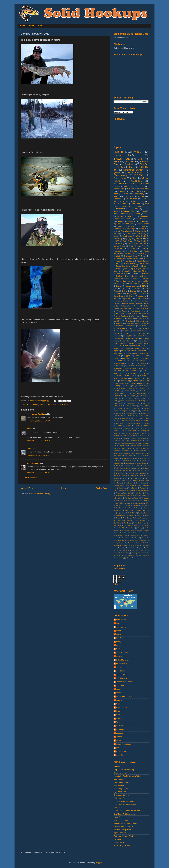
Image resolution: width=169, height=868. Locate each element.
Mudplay (116, 478)
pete (118, 748)
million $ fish (144, 383)
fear (143, 381)
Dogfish (146, 421)
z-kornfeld (120, 755)
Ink (145, 346)
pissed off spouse (119, 555)
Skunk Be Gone (142, 219)
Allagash (119, 323)
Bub (138, 403)
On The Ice (56, 404)
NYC (125, 478)
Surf (144, 371)
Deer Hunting (124, 418)
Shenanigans (140, 361)
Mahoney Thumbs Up (127, 468)
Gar (142, 338)
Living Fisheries (120, 817)
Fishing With (141, 336)
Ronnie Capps (127, 501)
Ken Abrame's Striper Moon (124, 814)
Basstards (142, 326)
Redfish (119, 276)
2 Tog (134, 386)
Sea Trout (145, 358)
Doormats (130, 423)
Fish (139, 155)
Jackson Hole (118, 348)
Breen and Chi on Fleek (128, 401)
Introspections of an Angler (124, 801)
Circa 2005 (145, 411)
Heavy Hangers (127, 448)
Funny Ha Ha (140, 231)
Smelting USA (119, 363)
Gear (115, 271)
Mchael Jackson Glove (124, 471)
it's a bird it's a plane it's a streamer (129, 281)
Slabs (123, 513)
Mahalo (129, 348)
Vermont (143, 376)
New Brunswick (136, 478)
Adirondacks (121, 388)
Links (121, 167)
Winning (141, 196)
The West (129, 196)
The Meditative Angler (131, 525)
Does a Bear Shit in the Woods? (128, 266)
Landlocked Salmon (133, 170)
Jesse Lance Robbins (36, 414)
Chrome (116, 333)
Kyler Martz (117, 461)
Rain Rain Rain (126, 308)
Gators (116, 441)
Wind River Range (120, 540)
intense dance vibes (129, 383)
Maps (138, 468)
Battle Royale (128, 241)
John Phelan (121, 686)
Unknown (120, 726)
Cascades (126, 331)
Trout (127, 376)
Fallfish (144, 428)
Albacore (132, 388)
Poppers (127, 356)
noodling (126, 553)
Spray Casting (121, 515)
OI (134, 184)
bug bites (145, 279)
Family (116, 431)
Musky (140, 303)
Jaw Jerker (118, 808)
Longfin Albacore (119, 466)
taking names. (128, 186)
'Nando (119, 737)
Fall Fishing (135, 191)
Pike (118, 356)
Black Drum (118, 398)
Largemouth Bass (130, 461)
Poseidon (142, 226)
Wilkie (144, 538)
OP (140, 485)
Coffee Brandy (143, 224)
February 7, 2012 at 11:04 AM (38, 421)
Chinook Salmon (120, 246)
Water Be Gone (137, 535)
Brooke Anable (119, 328)
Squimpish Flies (120, 833)
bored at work (135, 545)
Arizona (116, 393)
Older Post (102, 488)
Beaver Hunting (33, 404)
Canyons (117, 199)
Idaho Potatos (118, 453)
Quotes (117, 173)
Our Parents (133, 488)
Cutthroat (129, 416)
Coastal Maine (119, 249)
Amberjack (117, 391)
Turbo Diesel (139, 533)
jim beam (127, 550)
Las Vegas (143, 461)
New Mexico (127, 481)
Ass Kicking (129, 261)
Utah (147, 533)
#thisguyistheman (142, 321)
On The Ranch (133, 251)
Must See (133, 351)
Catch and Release (139, 331)
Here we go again (141, 448)
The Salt (144, 164)
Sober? (116, 196)
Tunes (116, 279)
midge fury (142, 319)
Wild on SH (134, 378)
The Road (117, 376)
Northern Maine (119, 485)
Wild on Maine (136, 316)
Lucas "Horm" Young (124, 696)
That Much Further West (123, 836)
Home (23, 26)
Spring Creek (122, 311)
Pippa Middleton (143, 490)
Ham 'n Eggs (124, 446)
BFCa (116, 161)
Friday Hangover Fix (125, 226)
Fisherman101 (122, 663)
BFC (128, 393)
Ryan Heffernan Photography (125, 823)
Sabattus (119, 505)
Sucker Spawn (119, 313)
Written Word (141, 543)
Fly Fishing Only (120, 792)
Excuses (142, 333)
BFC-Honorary (120, 175)
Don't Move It (120, 423)
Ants (134, 391)
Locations (127, 301)
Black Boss (142, 396)
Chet (118, 649)
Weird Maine (127, 236)
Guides (116, 234)
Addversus (118, 767)
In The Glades (128, 456)
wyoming (117, 229)
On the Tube (123, 488)
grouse (141, 548)
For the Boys (132, 338)
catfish (130, 548)
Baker (118, 631)
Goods (139, 341)
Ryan (118, 711)
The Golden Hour (140, 523)
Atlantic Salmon (143, 261)
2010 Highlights (144, 386)
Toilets (139, 530)
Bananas (145, 284)
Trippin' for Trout (120, 842)
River (118, 501)
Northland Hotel (132, 485)
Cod (133, 333)
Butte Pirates (118, 406)
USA (134, 376)
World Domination (120, 259)
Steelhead (129, 164)
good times (138, 239)
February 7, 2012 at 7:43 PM (38, 472)
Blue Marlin (141, 241)
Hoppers (116, 451)
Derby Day (134, 418)
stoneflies (145, 555)
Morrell (30, 429)
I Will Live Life (119, 798)
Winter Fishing (125, 381)
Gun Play (132, 343)
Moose (124, 351)
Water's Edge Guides (122, 845)
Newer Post (27, 488)
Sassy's (136, 505)
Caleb (118, 645)
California (119, 408)
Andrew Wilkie (33, 463)
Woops (130, 543)
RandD (137, 308)
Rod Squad (126, 358)
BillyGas (119, 638)
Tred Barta (129, 533)
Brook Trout (121, 155)
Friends (132, 438)
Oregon (129, 353)
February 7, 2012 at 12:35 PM (38, 441)
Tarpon (143, 211)
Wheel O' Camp (126, 538)
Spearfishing (118, 368)
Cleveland (119, 413)
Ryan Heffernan (131, 276)
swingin (119, 386)
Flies (134, 178)
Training (146, 530)
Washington (136, 181)
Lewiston (129, 463)
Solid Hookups (135, 173)
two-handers (134, 284)
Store (41, 26)
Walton (127, 535)
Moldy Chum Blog (121, 820)
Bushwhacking (119, 244)
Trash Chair (119, 533)
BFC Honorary (120, 204)
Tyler (118, 722)
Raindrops (128, 498)
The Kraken (117, 525)
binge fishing (134, 279)
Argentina (128, 323)
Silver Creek (141, 510)
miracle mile (142, 550)
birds (126, 545)
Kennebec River (140, 271)
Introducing (142, 296)
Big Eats (117, 224)
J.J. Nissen (121, 671)
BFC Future (141, 221)
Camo (127, 408)
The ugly (140, 528)
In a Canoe (124, 346)
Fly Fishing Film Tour (139, 269)
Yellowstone (117, 545)
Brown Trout (122, 159)
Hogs (140, 343)
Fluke (141, 436)
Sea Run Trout (121, 508)
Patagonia (143, 488)
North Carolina (141, 483)
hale (147, 548)
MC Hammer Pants (121, 274)
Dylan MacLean (122, 660)
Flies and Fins (119, 785)
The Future (117, 523)
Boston (119, 286)
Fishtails (116, 436)
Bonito (116, 401)
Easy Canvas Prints (121, 782)
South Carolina (140, 363)
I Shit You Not (126, 271)
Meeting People (119, 473)
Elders (128, 426)
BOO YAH (139, 175)
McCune (146, 468)
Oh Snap (130, 161)
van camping (120, 558)
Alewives (143, 388)
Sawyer (119, 719)
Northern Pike (46, 404)
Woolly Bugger (119, 543)
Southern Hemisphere (137, 366)
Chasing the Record (126, 411)
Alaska (146, 259)
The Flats (143, 520)
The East (131, 313)
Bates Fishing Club (121, 773)
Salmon (65, 404)
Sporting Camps (143, 513)
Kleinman (120, 693)
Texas (118, 518)
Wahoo (116, 236)
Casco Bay (137, 408)
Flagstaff (132, 436)
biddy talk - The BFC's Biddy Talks (127, 776)
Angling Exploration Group (124, 770)
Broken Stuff (130, 403)
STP (147, 503)
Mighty (116, 351)
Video (138, 152)
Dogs (144, 266)
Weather (124, 279)
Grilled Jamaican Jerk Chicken (131, 443)
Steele (140, 159)
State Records (131, 368)
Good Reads (125, 441)
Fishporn (144, 433)
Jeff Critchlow (122, 678)
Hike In (131, 296)
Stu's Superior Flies (138, 311)
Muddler (144, 476)
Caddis (134, 406)
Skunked (117, 256)
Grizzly (123, 343)
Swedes (131, 515)
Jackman (137, 458)
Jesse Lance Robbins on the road (127, 811)
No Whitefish (129, 483)
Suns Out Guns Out (132, 371)
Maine (131, 189)
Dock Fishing (144, 418)
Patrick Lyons (122, 707)
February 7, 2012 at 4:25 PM (38, 455)
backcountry (118, 239)
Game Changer (119, 296)
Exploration (128, 428)
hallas (118, 740)
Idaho (146, 214)
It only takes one (126, 458)
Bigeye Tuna (143, 206)
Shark (129, 361)
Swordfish (120, 221)
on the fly (123, 284)
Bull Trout (133, 328)
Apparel (119, 261)
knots (134, 550)
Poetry (133, 274)
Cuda (115, 416)
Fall (136, 428)
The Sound (131, 528)
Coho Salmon (132, 249)
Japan (144, 458)
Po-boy (118, 493)
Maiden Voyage (140, 348)
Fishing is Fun (119, 338)
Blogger (99, 863)
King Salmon (126, 234)
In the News (136, 346)
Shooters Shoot (128, 510)
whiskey (129, 558)
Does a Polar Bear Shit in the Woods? (128, 421)
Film (123, 431)
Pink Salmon (131, 490)
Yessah (130, 221)
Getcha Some (133, 209)
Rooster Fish (138, 501)
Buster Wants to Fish (122, 779)
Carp (115, 289)
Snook (129, 363)
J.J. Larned (121, 667)
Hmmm (142, 186)
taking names (139, 201)
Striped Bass (143, 189)
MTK (115, 468)
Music (126, 194)
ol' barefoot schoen (124, 744)
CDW (144, 286)
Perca (122, 490)
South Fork (118, 366)
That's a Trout (133, 520)
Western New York (120, 378)
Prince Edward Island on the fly (126, 496)
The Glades (128, 523)
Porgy (147, 493)
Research (145, 498)
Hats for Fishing (136, 446)
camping (122, 548)
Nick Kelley (126, 306)
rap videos (117, 321)
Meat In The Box (140, 471)
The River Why (120, 528)
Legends (117, 301)
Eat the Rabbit (119, 294)
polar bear (131, 555)
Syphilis (139, 515)
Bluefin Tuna (120, 178)
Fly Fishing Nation (121, 789)
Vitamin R (119, 535)
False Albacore (126, 231)
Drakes (138, 423)
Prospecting (143, 496)
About (32, 26)
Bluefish (137, 398)
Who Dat (137, 538)
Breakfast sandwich (132, 286)
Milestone (117, 476)
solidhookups (121, 751)
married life (131, 319)
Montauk (125, 476)
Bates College (130, 229)
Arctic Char (142, 391)
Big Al (118, 634)
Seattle (119, 361)
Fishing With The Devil (131, 433)
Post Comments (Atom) (41, 494)
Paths (115, 490)
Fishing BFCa (128, 336)
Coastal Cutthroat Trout (137, 246)
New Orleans (139, 481)
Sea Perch (145, 505)
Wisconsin (134, 540)
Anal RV (126, 391)
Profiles (138, 356)
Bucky (119, 642)
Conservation (136, 289)
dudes (146, 316)
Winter (125, 201)
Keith (29, 449)
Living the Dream (140, 463)
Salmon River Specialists (123, 827)
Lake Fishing (141, 299)
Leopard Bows (118, 463)
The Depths (142, 373)
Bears (118, 264)
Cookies (143, 413)
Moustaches (135, 476)
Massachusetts (129, 303)
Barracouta (117, 396)
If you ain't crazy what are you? (135, 453)
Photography (139, 194)
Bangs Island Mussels (139, 393)
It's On (120, 216)
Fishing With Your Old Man (137, 294)
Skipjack (116, 513)
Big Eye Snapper (130, 396)
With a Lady (119, 214)
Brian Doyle (143, 401)
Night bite (143, 351)
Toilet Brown (130, 530)
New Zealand (128, 206)
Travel (143, 256)
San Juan (128, 505)
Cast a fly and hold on (137, 244)
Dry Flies (143, 291)
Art (122, 393)
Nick (118, 704)
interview (119, 550)
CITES (127, 406)
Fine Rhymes (133, 431)
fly (135, 548)
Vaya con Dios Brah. (121, 316)
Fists (124, 436)
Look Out (130, 466)
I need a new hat (141, 451)
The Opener (145, 525)
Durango (146, 423)
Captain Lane (144, 264)
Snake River (132, 513)
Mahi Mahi (135, 204)
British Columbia (119, 403)
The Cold (131, 373)
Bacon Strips (131, 326)
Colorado (121, 191)
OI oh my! (137, 306)
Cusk (122, 416)
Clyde (126, 333)
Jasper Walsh (122, 675)
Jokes (116, 299)
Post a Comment (31, 478)
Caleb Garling (144, 406)
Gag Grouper (142, 438)
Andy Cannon (122, 623)
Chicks (124, 289)
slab (138, 555)
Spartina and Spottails (122, 830)
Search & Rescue (135, 508)
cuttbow (135, 381)
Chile (137, 411)
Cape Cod (129, 224)
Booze (132, 167)
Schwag (143, 254)
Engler (137, 426)
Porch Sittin (138, 493)
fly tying (128, 239)
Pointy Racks (127, 493)
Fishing (118, 152)
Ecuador (119, 426)
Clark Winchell (122, 653)
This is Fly (118, 839)
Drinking (133, 291)
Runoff (141, 503)
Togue (122, 530)
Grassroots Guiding (121, 795)
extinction (120, 319)
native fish (117, 553)
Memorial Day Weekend (137, 473)
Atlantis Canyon (140, 323)
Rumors (133, 503)
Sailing (136, 358)
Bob (145, 398)
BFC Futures (118, 326)
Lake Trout (132, 216)
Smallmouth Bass (130, 256)
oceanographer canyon (139, 553)
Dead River (139, 416)
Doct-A (119, 656)
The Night (142, 313)
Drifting (124, 291)
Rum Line (125, 503)
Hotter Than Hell (127, 451)
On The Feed (118, 353)
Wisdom (143, 540)
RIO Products (118, 498)
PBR (136, 353)
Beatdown (142, 229)
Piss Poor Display (130, 254)
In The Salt (139, 456)
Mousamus (117, 251)
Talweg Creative (119, 373)
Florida (120, 209)
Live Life (143, 249)
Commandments (132, 413)
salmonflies (129, 321)
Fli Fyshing (117, 269)
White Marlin (141, 236)
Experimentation (134, 214)
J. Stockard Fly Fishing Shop (125, 804)
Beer (115, 231)
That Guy (126, 518)
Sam (118, 715)
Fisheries (117, 336)
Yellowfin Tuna (121, 184)
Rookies (146, 308)
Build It (144, 403)
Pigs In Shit (144, 353)
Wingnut (119, 733)
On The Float (132, 199)
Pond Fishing (144, 274)
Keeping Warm (127, 299)
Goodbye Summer (127, 341)
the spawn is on (135, 259)
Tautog (146, 515)
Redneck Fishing (130, 211)
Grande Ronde (137, 441)
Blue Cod (128, 398)
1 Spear (127, 386)
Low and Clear (141, 466)
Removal (137, 498)
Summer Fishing (140, 234)
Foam (125, 438)
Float (126, 269)
